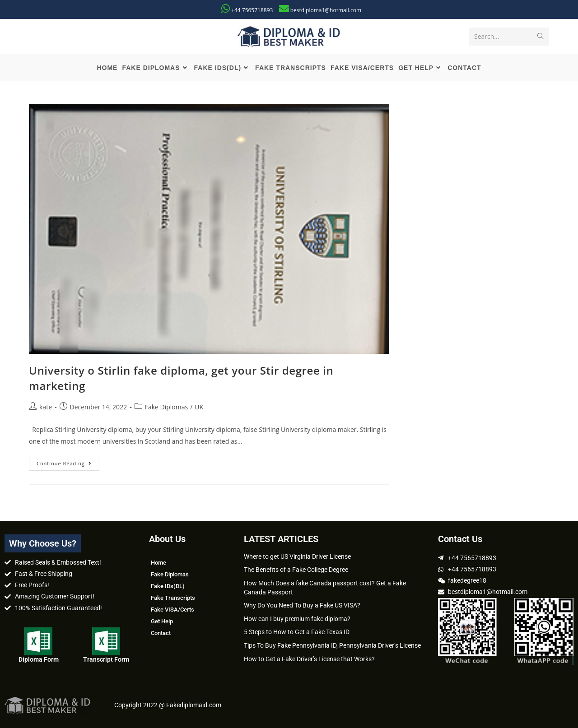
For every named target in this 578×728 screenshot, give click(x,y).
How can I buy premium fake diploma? (297, 619)
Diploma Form (39, 659)
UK (199, 407)
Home (158, 563)
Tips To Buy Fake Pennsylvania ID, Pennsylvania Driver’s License (332, 645)
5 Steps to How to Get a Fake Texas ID (297, 632)
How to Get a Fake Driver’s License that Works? (309, 659)
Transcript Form (106, 659)
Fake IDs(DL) (168, 586)
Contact (161, 633)
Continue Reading (68, 461)
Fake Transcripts (173, 598)
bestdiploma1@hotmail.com (326, 10)
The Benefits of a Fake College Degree (296, 570)
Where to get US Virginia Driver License (297, 556)
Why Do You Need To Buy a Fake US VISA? (302, 605)
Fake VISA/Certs (172, 610)
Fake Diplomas (166, 407)
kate (46, 407)
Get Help (162, 621)
